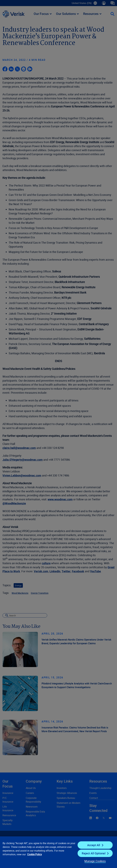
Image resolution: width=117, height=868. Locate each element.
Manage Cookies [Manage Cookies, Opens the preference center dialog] (95, 861)
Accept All (94, 845)
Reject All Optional (94, 853)
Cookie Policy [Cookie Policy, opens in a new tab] (35, 854)
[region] (58, 852)
